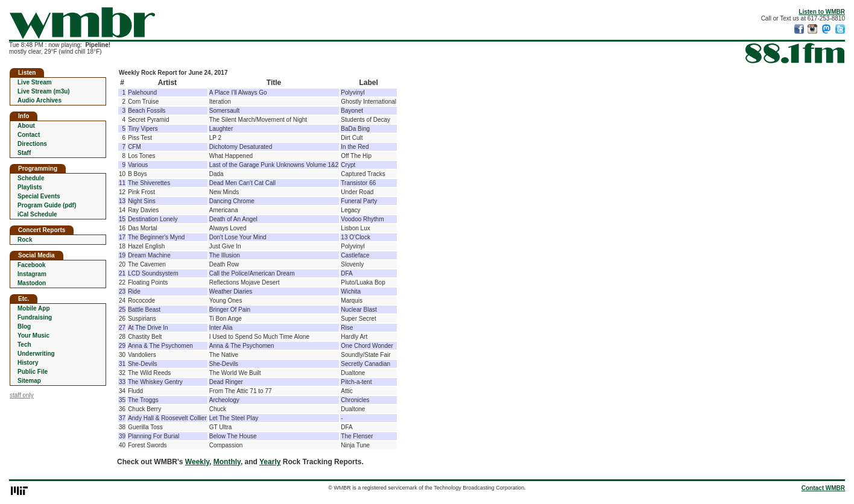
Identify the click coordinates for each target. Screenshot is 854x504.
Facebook (32, 265)
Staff (24, 153)
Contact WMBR (823, 488)
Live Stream (35, 82)
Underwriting (36, 354)
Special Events (39, 196)
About (26, 126)
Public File (33, 372)
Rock (25, 240)
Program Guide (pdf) (47, 205)
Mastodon (32, 283)
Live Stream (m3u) (44, 91)
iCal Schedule (37, 214)
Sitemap (29, 381)
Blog (24, 326)
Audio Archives (40, 100)
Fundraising (35, 317)
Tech (24, 345)
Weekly (197, 462)
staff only (22, 395)
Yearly (270, 462)
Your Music (33, 335)
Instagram (32, 274)
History (28, 363)
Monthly (227, 462)
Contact (29, 135)
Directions (32, 144)
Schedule (31, 178)
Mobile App (34, 308)
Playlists (30, 187)
